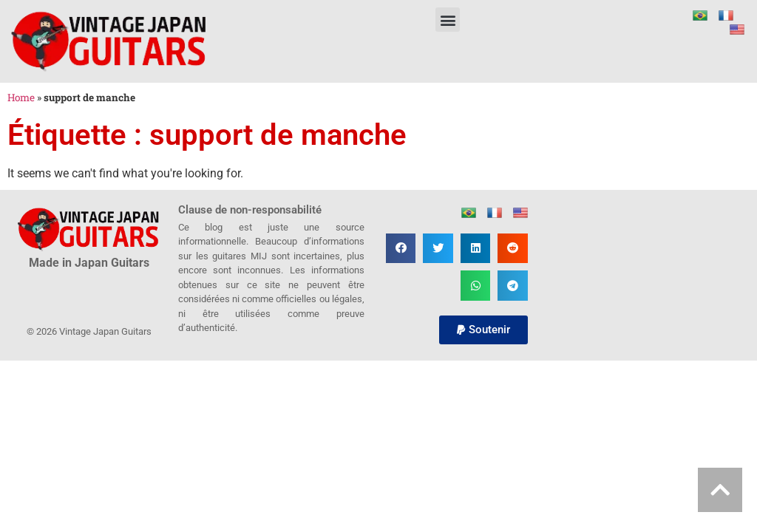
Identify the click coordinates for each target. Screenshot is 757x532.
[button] (448, 20)
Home (21, 98)
